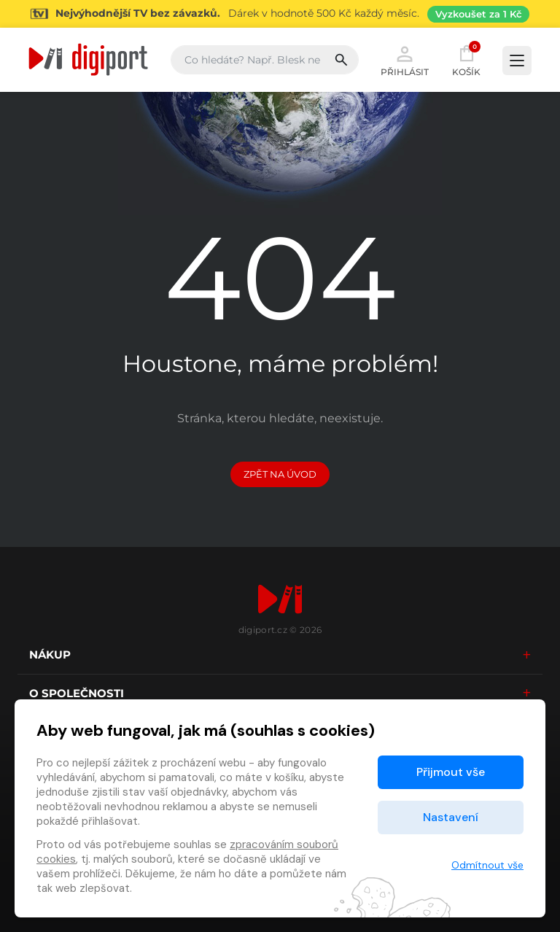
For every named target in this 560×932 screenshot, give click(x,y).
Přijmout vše (451, 772)
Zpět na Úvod (280, 474)
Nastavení (451, 817)
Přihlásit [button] (405, 60)
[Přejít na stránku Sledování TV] (280, 14)
